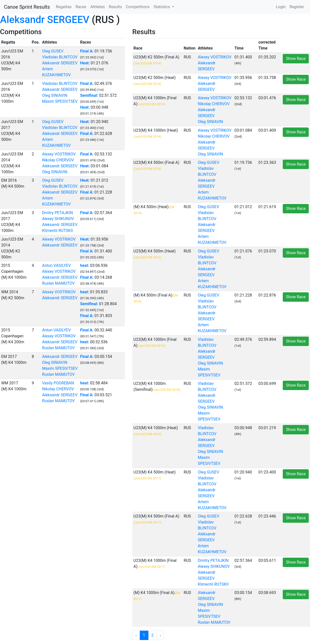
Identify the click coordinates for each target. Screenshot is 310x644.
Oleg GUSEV (53, 51)
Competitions (138, 7)
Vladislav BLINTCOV (60, 57)
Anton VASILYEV (56, 265)
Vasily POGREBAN (58, 383)
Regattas (64, 7)
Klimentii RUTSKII (57, 231)
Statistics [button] (162, 7)
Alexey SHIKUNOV (58, 219)
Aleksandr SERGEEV (45, 20)
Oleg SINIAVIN (55, 95)
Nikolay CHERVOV (58, 160)
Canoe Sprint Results (27, 7)
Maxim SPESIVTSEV (60, 101)
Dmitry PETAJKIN (57, 213)
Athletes (98, 7)
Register (297, 7)
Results (115, 7)
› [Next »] (160, 635)
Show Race (296, 59)
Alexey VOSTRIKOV (59, 154)
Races (81, 7)
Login (281, 7)
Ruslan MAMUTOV (58, 283)
